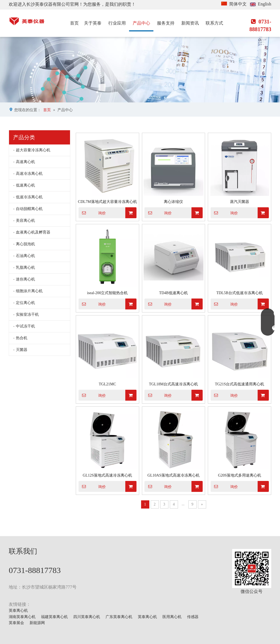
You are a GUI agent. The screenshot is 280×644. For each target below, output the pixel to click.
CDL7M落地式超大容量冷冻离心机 (107, 202)
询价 (92, 213)
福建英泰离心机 (54, 617)
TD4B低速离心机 (173, 293)
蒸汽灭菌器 (240, 202)
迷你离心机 (25, 279)
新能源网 (37, 623)
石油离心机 (25, 256)
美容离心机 (25, 221)
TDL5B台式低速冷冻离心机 (240, 293)
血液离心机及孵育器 (33, 232)
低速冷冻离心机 (29, 197)
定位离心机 (25, 303)
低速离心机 (25, 185)
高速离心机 (25, 162)
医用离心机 (172, 617)
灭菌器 (22, 350)
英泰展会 (16, 623)
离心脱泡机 (25, 244)
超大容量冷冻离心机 (33, 150)
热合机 (22, 338)
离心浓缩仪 (173, 202)
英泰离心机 (18, 611)
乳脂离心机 (25, 268)
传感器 (193, 617)
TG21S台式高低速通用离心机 (240, 384)
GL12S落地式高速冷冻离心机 (107, 475)
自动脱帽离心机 (29, 209)
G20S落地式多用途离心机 (240, 475)
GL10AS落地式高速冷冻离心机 (173, 475)
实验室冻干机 (27, 314)
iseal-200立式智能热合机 (107, 293)
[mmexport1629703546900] (252, 568)
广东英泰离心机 (119, 617)
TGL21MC (107, 384)
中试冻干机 (25, 326)
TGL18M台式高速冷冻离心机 (174, 384)
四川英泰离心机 (87, 617)
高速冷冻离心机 (29, 174)
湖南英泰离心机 (22, 617)
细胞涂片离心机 (29, 291)
